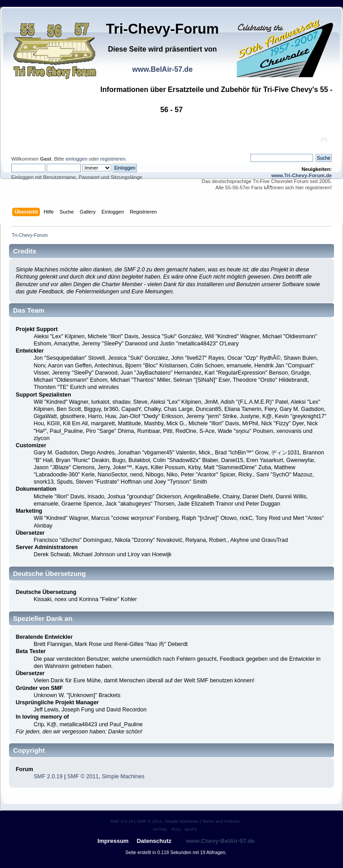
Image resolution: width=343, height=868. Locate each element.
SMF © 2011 (83, 776)
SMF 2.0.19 (48, 776)
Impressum (113, 841)
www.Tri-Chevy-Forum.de (301, 175)
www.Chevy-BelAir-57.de (220, 841)
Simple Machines (123, 776)
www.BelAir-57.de (162, 69)
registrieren (113, 159)
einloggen (77, 159)
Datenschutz (154, 841)
